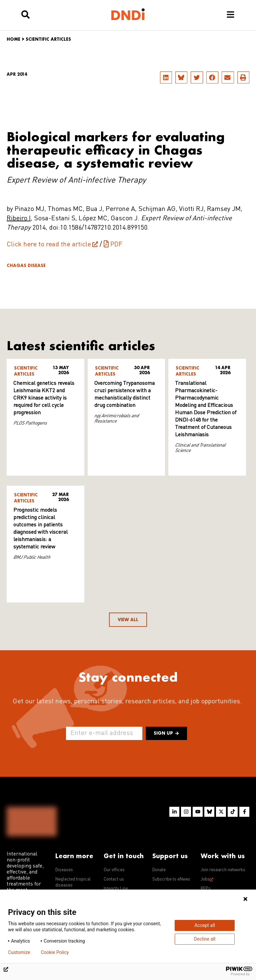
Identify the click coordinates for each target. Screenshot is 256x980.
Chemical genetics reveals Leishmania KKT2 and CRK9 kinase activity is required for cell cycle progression (44, 398)
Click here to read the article (49, 245)
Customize (19, 952)
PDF (116, 245)
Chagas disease (26, 266)
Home (13, 39)
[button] (166, 77)
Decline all (205, 939)
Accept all (205, 925)
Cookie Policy (55, 952)
